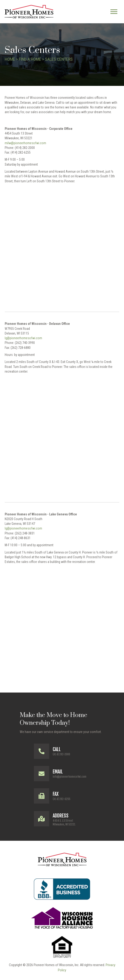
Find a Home (30, 59)
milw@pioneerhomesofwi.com (25, 143)
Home (10, 59)
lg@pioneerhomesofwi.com (23, 338)
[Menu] (114, 12)
